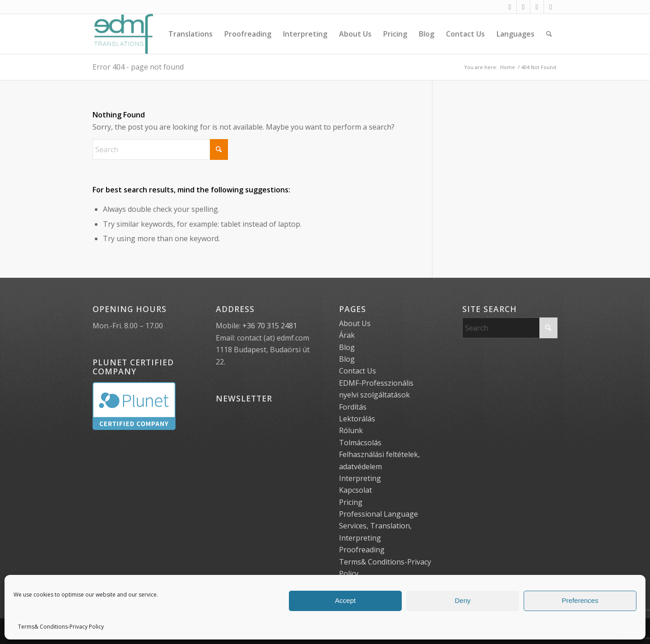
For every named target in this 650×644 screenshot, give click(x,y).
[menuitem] (190, 34)
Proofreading (362, 550)
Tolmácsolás (360, 443)
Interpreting (360, 478)
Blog (347, 347)
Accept (345, 600)
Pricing (351, 502)
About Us (355, 323)
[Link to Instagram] (523, 7)
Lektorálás (357, 419)
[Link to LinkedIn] (551, 7)
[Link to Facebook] (510, 7)
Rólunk (351, 430)
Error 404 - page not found (138, 67)
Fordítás (353, 407)
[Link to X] (537, 7)
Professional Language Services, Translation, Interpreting (378, 526)
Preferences (580, 600)
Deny (462, 600)
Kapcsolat (355, 490)
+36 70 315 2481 (270, 326)
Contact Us (357, 371)
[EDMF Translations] (123, 34)
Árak (347, 335)
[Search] (549, 34)
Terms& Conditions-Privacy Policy (61, 627)
